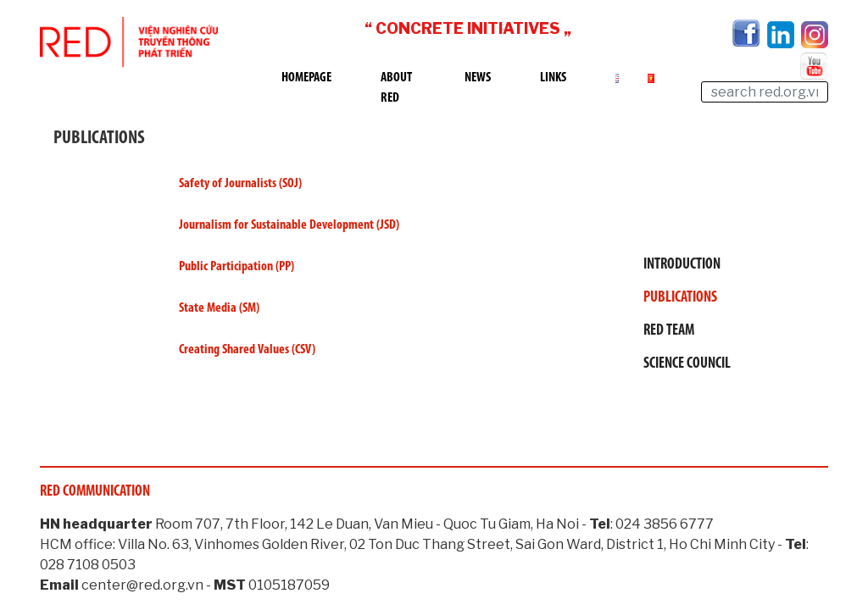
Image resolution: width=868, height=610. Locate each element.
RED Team (669, 331)
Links (553, 78)
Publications (680, 298)
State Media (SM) (220, 308)
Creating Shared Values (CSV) (247, 350)
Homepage (306, 78)
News (478, 78)
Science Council (687, 364)
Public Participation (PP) (236, 267)
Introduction (682, 265)
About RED (396, 88)
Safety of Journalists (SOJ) (242, 184)
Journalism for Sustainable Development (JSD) (290, 225)
